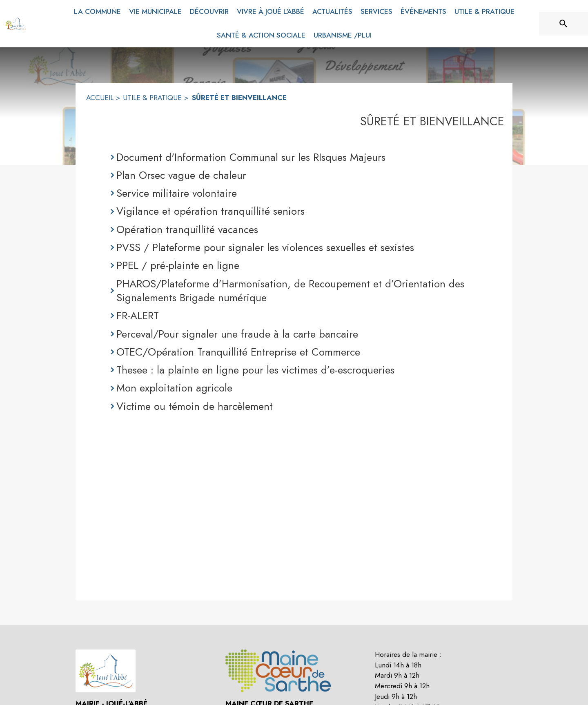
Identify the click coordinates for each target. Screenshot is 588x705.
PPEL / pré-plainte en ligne (178, 265)
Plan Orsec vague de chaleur (181, 175)
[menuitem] (97, 10)
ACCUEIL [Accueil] (100, 98)
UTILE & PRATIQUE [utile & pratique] (152, 98)
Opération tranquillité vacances (187, 229)
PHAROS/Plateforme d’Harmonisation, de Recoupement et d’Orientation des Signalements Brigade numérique (290, 291)
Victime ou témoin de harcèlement (195, 406)
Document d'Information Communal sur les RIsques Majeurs (251, 157)
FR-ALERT (138, 316)
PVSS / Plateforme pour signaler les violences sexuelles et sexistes (265, 247)
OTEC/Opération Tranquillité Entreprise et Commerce (238, 352)
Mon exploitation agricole (174, 388)
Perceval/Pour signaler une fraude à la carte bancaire (237, 334)
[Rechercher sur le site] (563, 24)
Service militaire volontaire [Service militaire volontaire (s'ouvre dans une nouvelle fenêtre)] (177, 193)
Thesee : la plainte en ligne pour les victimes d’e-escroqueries (255, 370)
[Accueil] (16, 24)
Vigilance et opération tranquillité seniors (210, 211)
